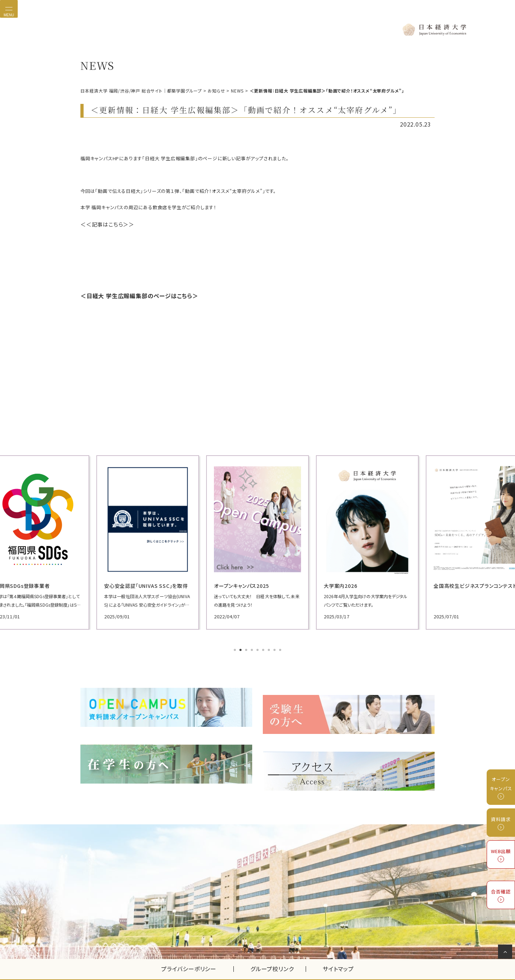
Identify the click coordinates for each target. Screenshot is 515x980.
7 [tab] (270, 646)
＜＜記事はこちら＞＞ (104, 223)
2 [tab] (241, 646)
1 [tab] (236, 646)
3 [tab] (247, 646)
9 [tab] (281, 646)
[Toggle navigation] (9, 9)
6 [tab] (264, 646)
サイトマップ (338, 950)
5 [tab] (258, 646)
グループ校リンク (278, 950)
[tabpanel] (137, 538)
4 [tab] (253, 646)
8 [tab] (275, 646)
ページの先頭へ (506, 953)
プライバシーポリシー (189, 950)
